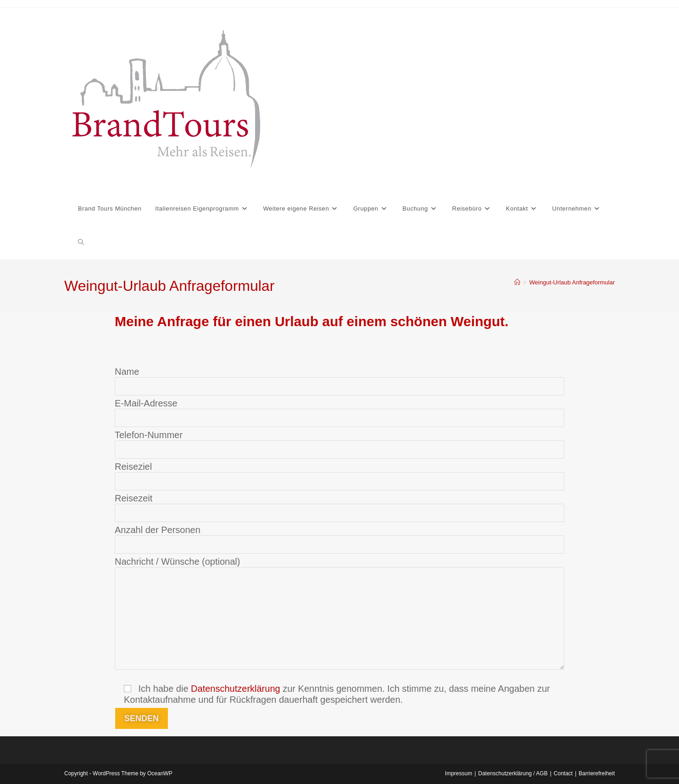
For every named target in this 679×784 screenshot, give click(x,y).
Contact (563, 773)
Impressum (459, 773)
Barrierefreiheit (597, 773)
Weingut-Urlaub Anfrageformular (572, 282)
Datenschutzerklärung (236, 689)
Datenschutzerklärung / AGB (513, 773)
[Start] (517, 282)
